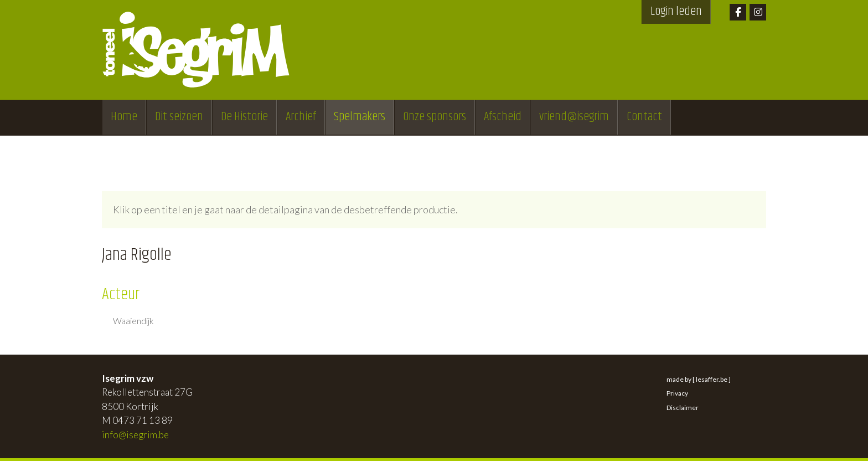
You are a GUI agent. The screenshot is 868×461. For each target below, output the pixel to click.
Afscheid (503, 117)
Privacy (677, 393)
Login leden (676, 12)
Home (124, 117)
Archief (301, 117)
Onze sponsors (435, 117)
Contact (644, 117)
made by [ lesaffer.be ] (699, 379)
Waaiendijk (133, 321)
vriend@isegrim (574, 117)
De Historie (244, 117)
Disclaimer (683, 408)
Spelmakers (360, 117)
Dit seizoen (179, 117)
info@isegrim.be (135, 435)
